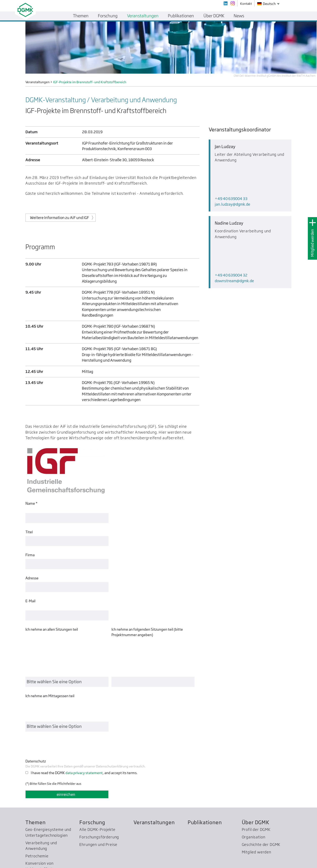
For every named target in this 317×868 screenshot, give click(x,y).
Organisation (254, 767)
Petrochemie (37, 786)
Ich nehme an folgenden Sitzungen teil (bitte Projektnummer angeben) (147, 621)
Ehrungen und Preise (98, 774)
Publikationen (205, 752)
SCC (29, 836)
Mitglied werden (312, 243)
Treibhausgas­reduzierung (49, 828)
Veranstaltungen (154, 752)
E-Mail (30, 596)
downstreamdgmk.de (234, 224)
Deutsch (267, 4)
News (239, 16)
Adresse (32, 573)
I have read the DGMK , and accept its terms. (84, 702)
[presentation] (57, 675)
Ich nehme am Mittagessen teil (50, 647)
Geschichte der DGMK (261, 774)
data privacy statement (84, 702)
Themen (36, 752)
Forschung (92, 752)
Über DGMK (256, 752)
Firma (30, 549)
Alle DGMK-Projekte (97, 759)
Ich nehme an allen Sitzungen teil (52, 619)
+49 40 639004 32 (231, 218)
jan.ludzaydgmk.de (232, 176)
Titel (29, 526)
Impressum (284, 863)
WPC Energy (36, 821)
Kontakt (267, 863)
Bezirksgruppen (40, 814)
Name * (31, 503)
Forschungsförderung (99, 767)
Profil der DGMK (256, 759)
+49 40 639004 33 (231, 170)
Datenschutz (36, 691)
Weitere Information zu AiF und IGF (59, 218)
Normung (34, 806)
